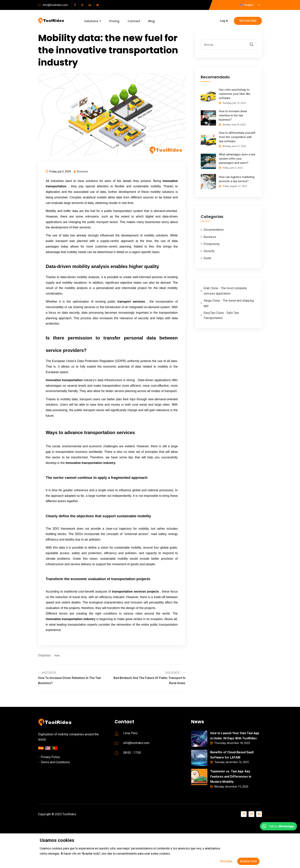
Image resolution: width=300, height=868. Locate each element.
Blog (150, 21)
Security (209, 251)
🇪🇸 (42, 748)
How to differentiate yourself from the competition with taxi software (237, 137)
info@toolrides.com (55, 5)
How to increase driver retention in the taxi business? (233, 115)
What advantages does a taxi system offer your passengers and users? (237, 159)
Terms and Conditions (55, 762)
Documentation (214, 230)
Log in (224, 21)
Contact (133, 21)
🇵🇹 (55, 748)
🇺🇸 (48, 748)
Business (83, 171)
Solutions (91, 21)
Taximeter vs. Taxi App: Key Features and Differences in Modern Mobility (231, 777)
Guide (207, 258)
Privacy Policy (50, 757)
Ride (57, 656)
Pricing (114, 21)
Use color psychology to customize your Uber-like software (235, 94)
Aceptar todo (248, 861)
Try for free (248, 21)
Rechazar (226, 861)
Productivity (212, 244)
